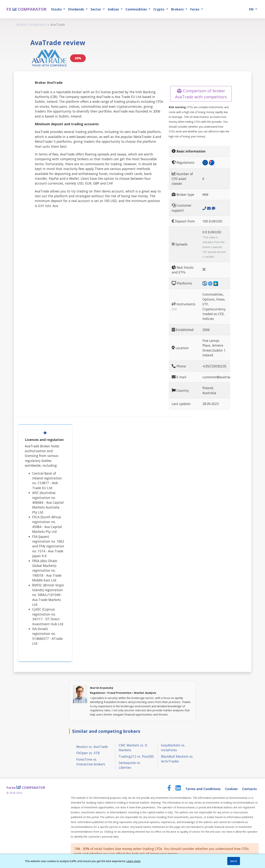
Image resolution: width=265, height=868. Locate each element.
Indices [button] (114, 9)
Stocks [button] (57, 9)
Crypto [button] (159, 9)
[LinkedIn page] (179, 789)
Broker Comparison (31, 24)
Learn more (133, 861)
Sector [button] (96, 9)
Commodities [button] (137, 9)
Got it (234, 861)
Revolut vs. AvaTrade (92, 747)
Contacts (249, 789)
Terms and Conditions (203, 789)
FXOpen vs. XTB (88, 753)
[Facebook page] (170, 789)
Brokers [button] (178, 9)
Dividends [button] (76, 9)
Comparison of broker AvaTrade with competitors (201, 94)
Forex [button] (195, 9)
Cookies (232, 789)
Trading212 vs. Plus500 (136, 756)
